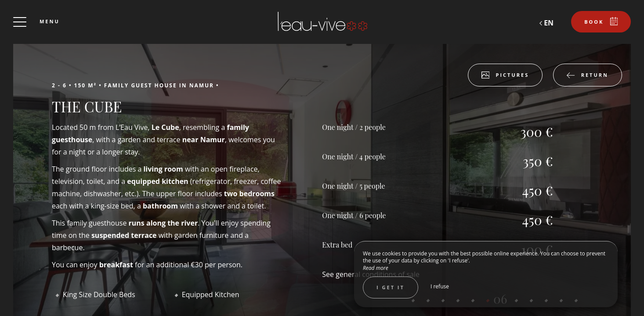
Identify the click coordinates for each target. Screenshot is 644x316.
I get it (391, 287)
